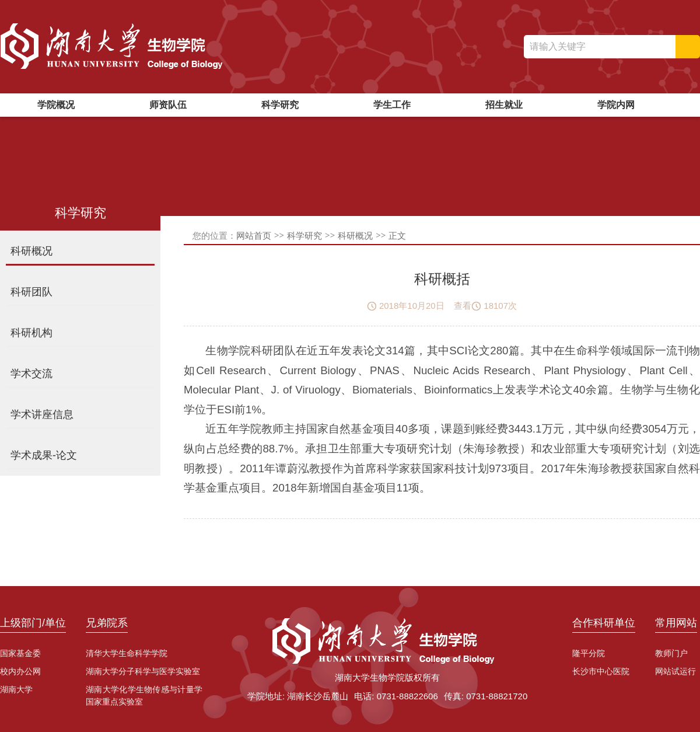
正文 (397, 236)
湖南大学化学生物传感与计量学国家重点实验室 (144, 696)
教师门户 (671, 653)
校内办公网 (20, 671)
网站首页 (254, 236)
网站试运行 (675, 671)
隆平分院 (589, 653)
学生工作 (392, 105)
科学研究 (280, 105)
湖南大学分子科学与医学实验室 (143, 671)
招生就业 (504, 105)
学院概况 (56, 105)
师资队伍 (168, 105)
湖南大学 (16, 689)
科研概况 (355, 236)
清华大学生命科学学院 (127, 653)
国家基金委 (20, 653)
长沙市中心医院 (601, 671)
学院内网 (616, 105)
